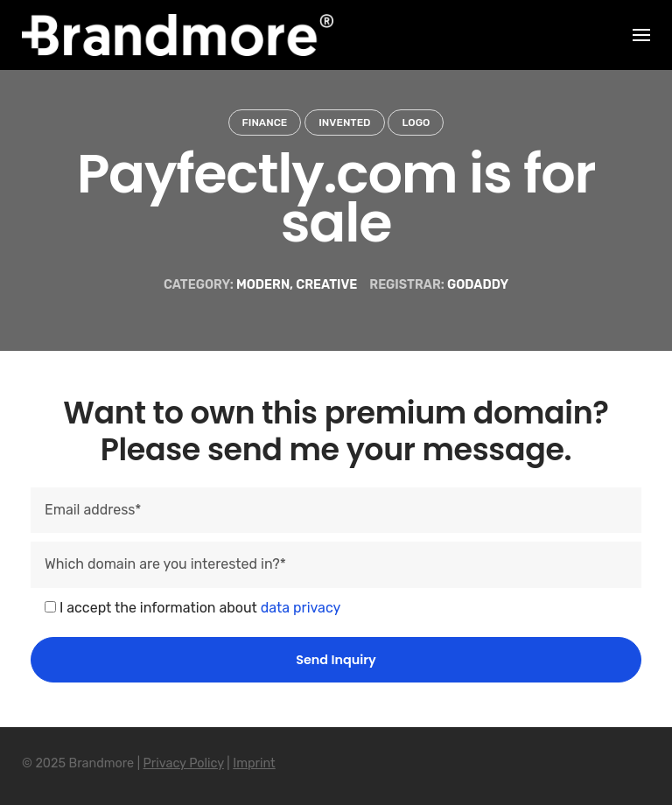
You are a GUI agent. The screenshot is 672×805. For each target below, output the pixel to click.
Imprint (254, 763)
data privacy (301, 608)
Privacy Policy (184, 763)
